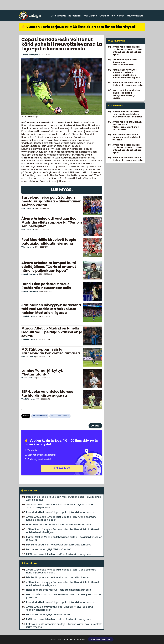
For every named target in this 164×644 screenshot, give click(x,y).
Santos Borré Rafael (60, 416)
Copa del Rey (107, 16)
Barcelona (75, 16)
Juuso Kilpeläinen (30, 274)
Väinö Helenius (28, 357)
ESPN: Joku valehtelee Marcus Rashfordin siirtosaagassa (47, 394)
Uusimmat (31, 490)
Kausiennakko (135, 16)
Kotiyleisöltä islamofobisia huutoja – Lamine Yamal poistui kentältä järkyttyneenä (64, 625)
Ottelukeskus (58, 16)
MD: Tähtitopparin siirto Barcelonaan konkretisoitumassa (51, 351)
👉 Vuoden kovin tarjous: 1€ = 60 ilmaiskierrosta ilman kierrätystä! (79, 27)
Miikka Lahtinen (29, 378)
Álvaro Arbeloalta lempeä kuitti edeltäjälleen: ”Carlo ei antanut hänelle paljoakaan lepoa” (49, 267)
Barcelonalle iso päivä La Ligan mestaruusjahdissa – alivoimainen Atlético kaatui (51, 201)
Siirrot (121, 16)
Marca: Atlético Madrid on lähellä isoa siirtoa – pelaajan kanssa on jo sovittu (52, 332)
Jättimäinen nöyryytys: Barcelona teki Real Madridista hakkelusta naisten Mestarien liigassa (51, 309)
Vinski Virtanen (28, 316)
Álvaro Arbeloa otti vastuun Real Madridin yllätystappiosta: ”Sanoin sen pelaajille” (52, 222)
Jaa (95, 426)
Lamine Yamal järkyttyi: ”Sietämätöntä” (42, 372)
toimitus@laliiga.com (101, 639)
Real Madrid (90, 16)
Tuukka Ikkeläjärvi (30, 55)
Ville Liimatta (28, 209)
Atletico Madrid (40, 416)
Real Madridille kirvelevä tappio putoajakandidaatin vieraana (49, 242)
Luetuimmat (32, 563)
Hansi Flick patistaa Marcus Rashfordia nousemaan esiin (46, 286)
